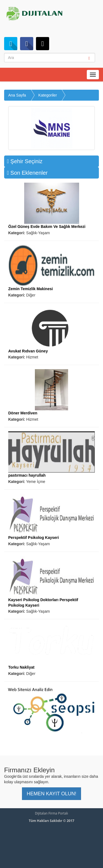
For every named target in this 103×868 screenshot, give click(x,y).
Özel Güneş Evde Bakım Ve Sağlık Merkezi (47, 227)
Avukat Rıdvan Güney (28, 351)
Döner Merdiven (23, 413)
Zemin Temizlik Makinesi (30, 289)
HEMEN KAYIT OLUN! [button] (51, 794)
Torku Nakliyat (21, 667)
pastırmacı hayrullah (27, 475)
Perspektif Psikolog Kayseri (34, 538)
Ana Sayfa (17, 95)
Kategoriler (48, 95)
